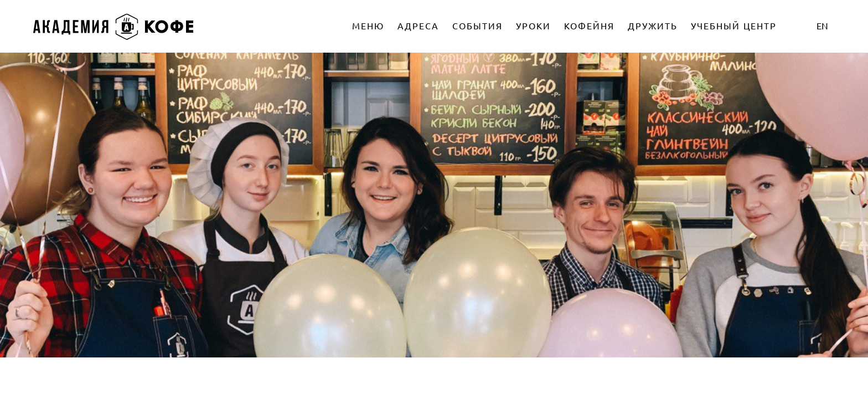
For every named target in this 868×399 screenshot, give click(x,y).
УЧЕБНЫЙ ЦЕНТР (734, 26)
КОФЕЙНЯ (589, 26)
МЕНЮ (368, 26)
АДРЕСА (418, 26)
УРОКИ (533, 26)
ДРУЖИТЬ (653, 26)
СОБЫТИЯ (477, 26)
